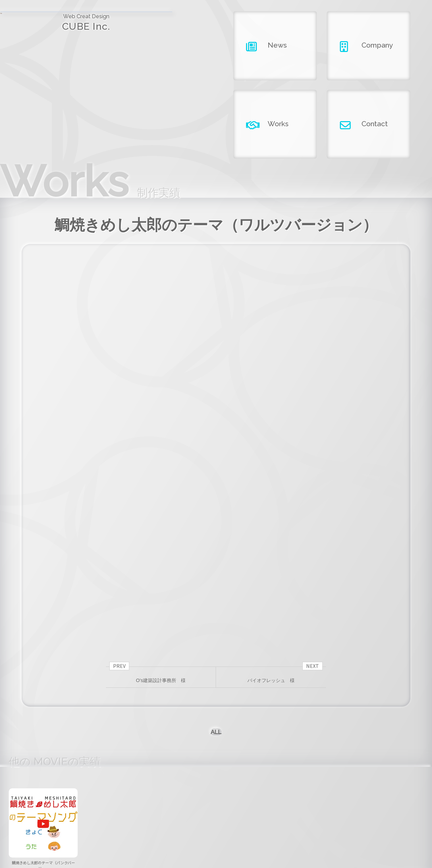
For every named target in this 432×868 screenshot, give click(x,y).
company (216, 828)
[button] (216, 756)
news (154, 828)
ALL (216, 592)
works (278, 828)
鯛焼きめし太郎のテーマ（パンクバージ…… (43, 734)
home (92, 828)
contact (340, 828)
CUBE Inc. (54, 27)
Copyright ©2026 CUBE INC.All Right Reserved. (216, 848)
